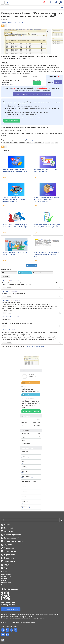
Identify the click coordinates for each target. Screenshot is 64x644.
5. (2, 330)
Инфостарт (30, 140)
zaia (6, 280)
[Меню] (3, 3)
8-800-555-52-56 (8, 603)
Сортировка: (43, 273)
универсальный (8, 143)
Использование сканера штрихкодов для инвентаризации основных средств (48, 254)
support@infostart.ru (9, 605)
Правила (4, 578)
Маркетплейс (9, 548)
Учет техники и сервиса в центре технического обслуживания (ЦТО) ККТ (15, 171)
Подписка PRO (7, 576)
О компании (6, 572)
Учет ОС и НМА (26, 458)
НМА (56, 143)
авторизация (40, 346)
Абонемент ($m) (26, 508)
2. (2, 291)
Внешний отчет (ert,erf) (29, 468)
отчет (16, 143)
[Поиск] (7, 3)
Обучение (8, 545)
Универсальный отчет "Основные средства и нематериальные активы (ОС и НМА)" (32, 15)
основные (22, 143)
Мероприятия (9, 555)
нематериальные (39, 143)
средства (29, 143)
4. (2, 317)
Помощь (4, 581)
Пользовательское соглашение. (12, 618)
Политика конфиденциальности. (34, 618)
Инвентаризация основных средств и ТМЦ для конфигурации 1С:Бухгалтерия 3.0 (47, 199)
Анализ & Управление (12, 535)
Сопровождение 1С (11, 538)
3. (2, 300)
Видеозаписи (9, 558)
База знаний (9, 528)
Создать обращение (11, 609)
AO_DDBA (8, 317)
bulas (6, 291)
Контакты (5, 585)
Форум (7, 565)
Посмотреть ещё (31, 266)
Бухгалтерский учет (28, 503)
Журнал (7, 525)
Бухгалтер (25, 463)
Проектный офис (10, 551)
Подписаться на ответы (9, 273)
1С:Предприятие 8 (27, 473)
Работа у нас (6, 583)
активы (48, 143)
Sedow (7, 300)
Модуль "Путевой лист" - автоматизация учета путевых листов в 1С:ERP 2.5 (14, 199)
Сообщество (6, 574)
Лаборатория (9, 531)
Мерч (6, 568)
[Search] (32, 520)
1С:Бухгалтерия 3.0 (27, 478)
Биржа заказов (10, 561)
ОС (52, 143)
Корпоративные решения (14, 541)
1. (2, 280)
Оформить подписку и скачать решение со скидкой (32, 94)
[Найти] (61, 520)
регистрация (31, 346)
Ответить (9, 288)
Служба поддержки (11, 589)
